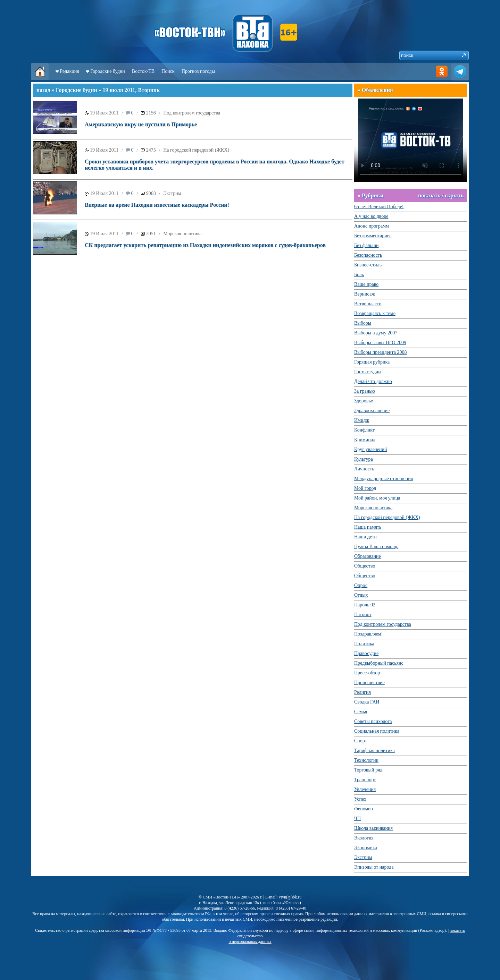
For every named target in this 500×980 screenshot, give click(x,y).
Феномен (364, 809)
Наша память (368, 527)
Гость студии (368, 372)
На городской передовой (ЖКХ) (196, 150)
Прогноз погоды (198, 71)
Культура (364, 459)
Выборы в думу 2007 (376, 333)
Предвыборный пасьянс (379, 663)
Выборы (363, 323)
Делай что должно (373, 381)
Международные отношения (384, 479)
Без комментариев (373, 236)
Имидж (362, 420)
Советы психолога (373, 721)
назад (43, 90)
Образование (368, 556)
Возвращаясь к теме (375, 313)
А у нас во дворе (371, 216)
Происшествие (369, 683)
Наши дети (365, 537)
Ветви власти (368, 304)
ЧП (357, 819)
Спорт (361, 741)
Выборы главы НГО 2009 (380, 343)
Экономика (366, 848)
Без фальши (366, 245)
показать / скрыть (441, 195)
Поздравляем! (368, 634)
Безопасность (368, 255)
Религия (362, 692)
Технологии (366, 760)
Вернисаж (365, 294)
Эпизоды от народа (374, 867)
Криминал (365, 440)
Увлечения (365, 789)
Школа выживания (373, 828)
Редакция (70, 71)
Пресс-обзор (367, 673)
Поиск (168, 71)
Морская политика (182, 234)
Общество (365, 566)
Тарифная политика (374, 751)
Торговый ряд (368, 770)
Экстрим (172, 193)
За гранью (365, 391)
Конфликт (364, 430)
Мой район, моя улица (377, 498)
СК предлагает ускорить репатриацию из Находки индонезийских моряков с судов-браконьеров (205, 245)
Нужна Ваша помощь (376, 547)
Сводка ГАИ (367, 702)
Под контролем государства (192, 113)
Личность (364, 469)
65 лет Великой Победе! (379, 207)
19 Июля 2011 (104, 113)
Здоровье (364, 401)
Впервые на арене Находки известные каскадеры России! (157, 205)
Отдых (361, 595)
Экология (364, 838)
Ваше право (366, 284)
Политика (364, 644)
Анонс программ (372, 226)
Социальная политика (377, 731)
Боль (359, 275)
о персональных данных (250, 941)
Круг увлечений (370, 449)
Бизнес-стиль (368, 265)
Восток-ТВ (143, 71)
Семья (361, 712)
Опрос (361, 585)
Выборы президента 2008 (381, 352)
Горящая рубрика (372, 362)
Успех (360, 799)
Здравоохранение (372, 411)
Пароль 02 (365, 605)
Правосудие (366, 653)
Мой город (365, 488)
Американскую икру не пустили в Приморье (141, 124)
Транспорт (365, 780)
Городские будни (108, 71)
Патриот (363, 615)
